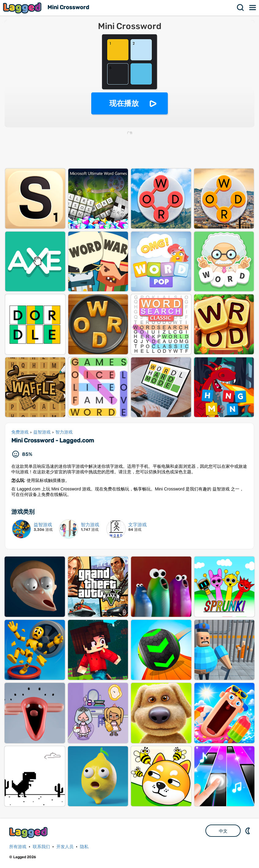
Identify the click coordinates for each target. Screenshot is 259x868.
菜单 (253, 8)
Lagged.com (29, 832)
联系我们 (41, 847)
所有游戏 (18, 847)
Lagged (23, 8)
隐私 (84, 847)
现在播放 (124, 103)
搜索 (241, 8)
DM (248, 831)
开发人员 (65, 847)
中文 (223, 831)
